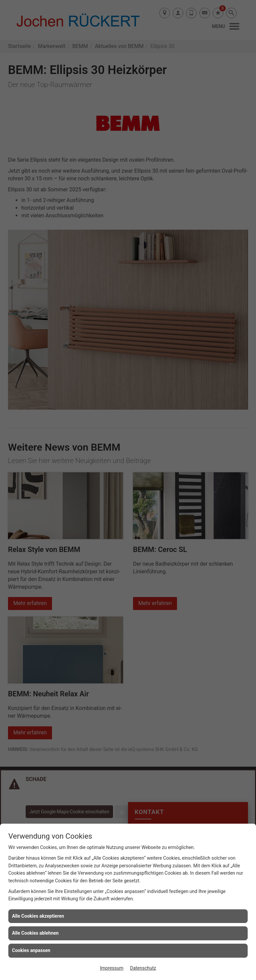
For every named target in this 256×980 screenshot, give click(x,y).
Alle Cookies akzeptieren (38, 916)
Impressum (112, 968)
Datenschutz (143, 968)
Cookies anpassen (31, 950)
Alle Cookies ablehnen (35, 933)
